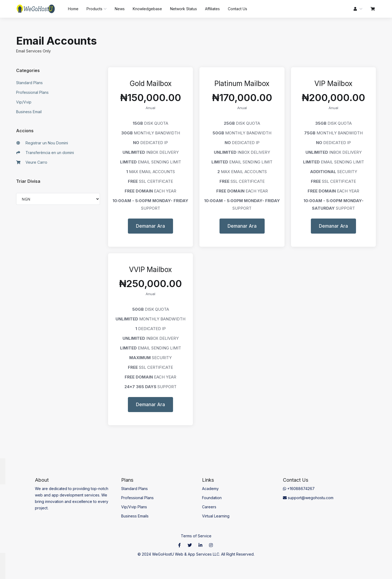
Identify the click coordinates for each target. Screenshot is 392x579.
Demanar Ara (150, 226)
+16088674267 (299, 489)
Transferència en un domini (45, 153)
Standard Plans (29, 83)
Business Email (29, 112)
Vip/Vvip (24, 102)
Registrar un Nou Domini (42, 143)
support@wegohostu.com (308, 498)
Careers (209, 507)
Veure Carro (32, 162)
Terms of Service (196, 536)
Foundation (212, 498)
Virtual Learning (216, 516)
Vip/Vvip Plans (134, 507)
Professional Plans (32, 92)
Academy (210, 489)
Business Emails (135, 516)
